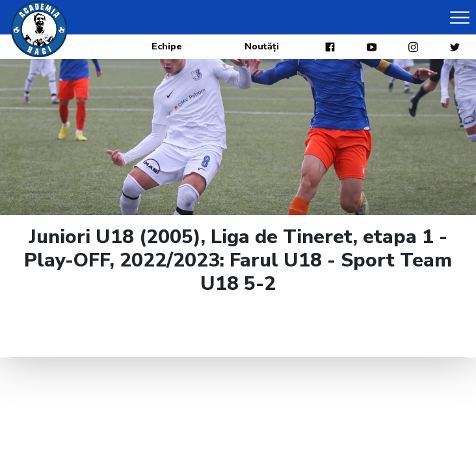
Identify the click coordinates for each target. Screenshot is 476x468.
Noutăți (262, 46)
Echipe (167, 46)
